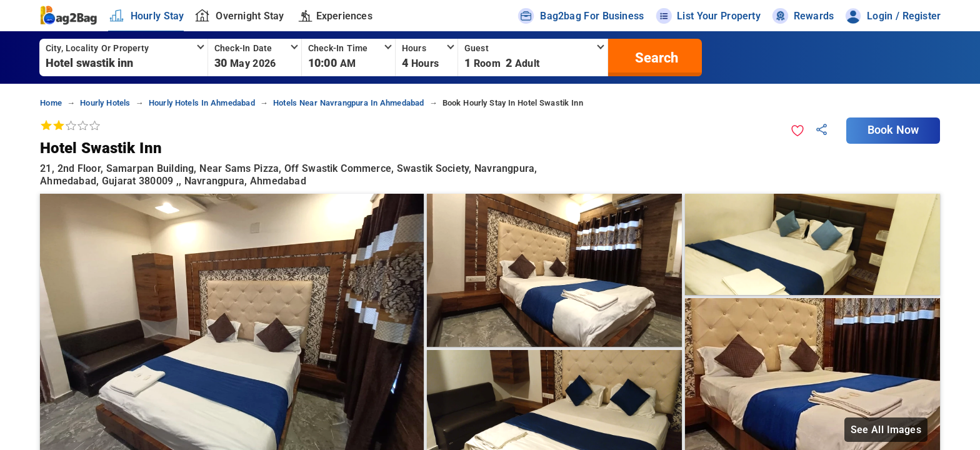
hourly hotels (105, 103)
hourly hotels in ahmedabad (202, 103)
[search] (655, 57)
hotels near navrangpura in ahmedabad (349, 103)
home (51, 103)
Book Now (893, 130)
